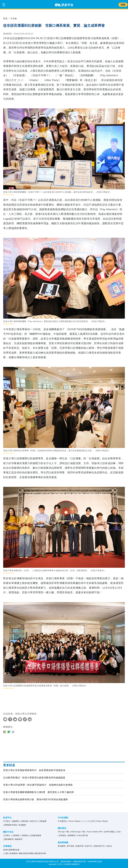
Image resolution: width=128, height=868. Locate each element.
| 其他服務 (22, 825)
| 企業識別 (15, 835)
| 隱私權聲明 (8, 839)
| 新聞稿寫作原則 (10, 825)
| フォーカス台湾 (88, 821)
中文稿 (15, 18)
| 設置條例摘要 (35, 835)
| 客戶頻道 (70, 846)
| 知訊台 (109, 846)
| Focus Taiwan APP (94, 832)
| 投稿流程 (24, 821)
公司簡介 (7, 835)
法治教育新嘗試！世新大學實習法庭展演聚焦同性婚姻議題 (34, 778)
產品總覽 (61, 846)
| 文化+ (118, 832)
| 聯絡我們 (18, 839)
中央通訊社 (62, 821)
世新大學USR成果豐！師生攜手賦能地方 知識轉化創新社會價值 (38, 785)
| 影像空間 (79, 846)
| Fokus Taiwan (102, 821)
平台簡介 (7, 821)
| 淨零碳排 (62, 835)
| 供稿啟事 (42, 821)
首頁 (6, 18)
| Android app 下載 (77, 832)
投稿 (123, 5)
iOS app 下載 (63, 832)
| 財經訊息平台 (99, 846)
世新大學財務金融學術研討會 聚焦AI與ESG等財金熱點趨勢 (36, 799)
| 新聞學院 (71, 835)
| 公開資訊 (24, 835)
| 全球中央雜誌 (109, 832)
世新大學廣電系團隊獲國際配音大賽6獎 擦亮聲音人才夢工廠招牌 (38, 792)
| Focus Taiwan (74, 821)
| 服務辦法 (15, 821)
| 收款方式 (33, 821)
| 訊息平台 (88, 846)
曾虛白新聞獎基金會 (11, 850)
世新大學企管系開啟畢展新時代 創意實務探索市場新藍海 (34, 770)
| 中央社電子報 (82, 835)
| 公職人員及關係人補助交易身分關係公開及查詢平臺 (25, 853)
